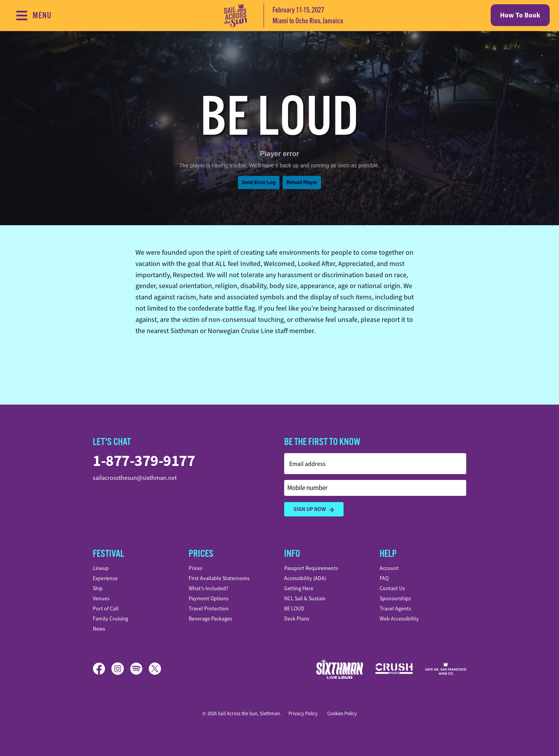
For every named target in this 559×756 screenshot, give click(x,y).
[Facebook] (102, 669)
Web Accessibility (399, 619)
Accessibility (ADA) (305, 578)
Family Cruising (110, 619)
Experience (105, 578)
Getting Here (299, 588)
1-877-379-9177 (144, 461)
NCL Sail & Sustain (305, 598)
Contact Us (392, 588)
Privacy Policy (303, 713)
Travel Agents (395, 608)
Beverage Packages (210, 619)
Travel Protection (209, 608)
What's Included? (208, 588)
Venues (101, 598)
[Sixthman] (340, 669)
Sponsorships (395, 598)
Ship (98, 588)
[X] (155, 669)
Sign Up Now (314, 509)
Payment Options (209, 598)
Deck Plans (297, 619)
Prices (195, 568)
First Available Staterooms (219, 578)
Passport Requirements (311, 568)
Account (389, 568)
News (99, 629)
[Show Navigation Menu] (33, 16)
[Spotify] (139, 669)
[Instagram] (121, 669)
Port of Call (106, 608)
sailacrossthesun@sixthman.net (135, 478)
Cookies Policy (342, 713)
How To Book (520, 15)
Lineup (101, 568)
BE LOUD (294, 608)
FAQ (384, 578)
